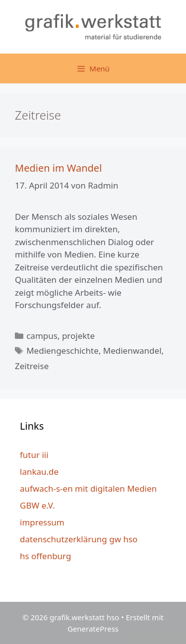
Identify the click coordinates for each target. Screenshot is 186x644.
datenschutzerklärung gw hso (79, 539)
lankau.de (39, 472)
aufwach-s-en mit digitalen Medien (88, 488)
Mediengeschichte (62, 351)
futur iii (34, 455)
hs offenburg (45, 556)
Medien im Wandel (58, 168)
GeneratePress (93, 629)
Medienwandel (132, 351)
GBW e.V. (37, 505)
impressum (42, 522)
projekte (78, 336)
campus (42, 336)
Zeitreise (32, 366)
